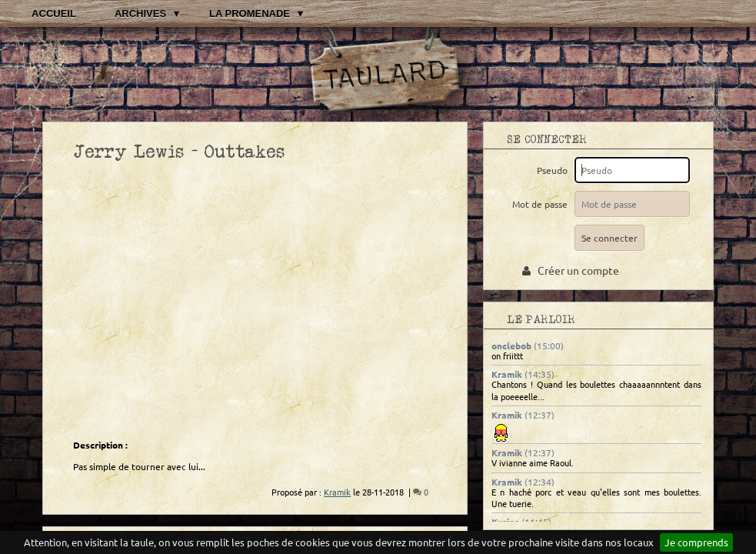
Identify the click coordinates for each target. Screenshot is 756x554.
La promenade (250, 13)
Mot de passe (542, 204)
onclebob (511, 345)
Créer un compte (571, 270)
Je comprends (696, 542)
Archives (140, 13)
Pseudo (555, 170)
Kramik (507, 374)
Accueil (54, 13)
